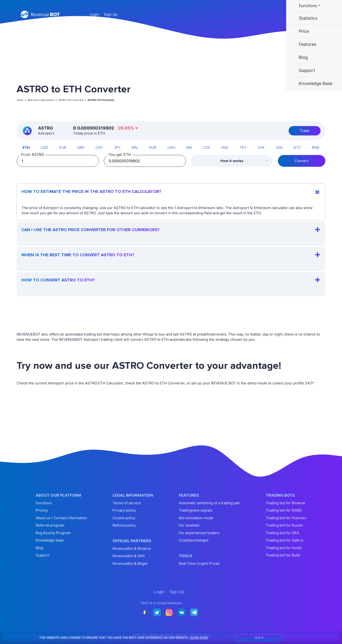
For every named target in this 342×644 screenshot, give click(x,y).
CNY (99, 147)
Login (94, 14)
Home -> (21, 100)
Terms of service (127, 503)
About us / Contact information (61, 518)
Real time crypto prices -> (42, 100)
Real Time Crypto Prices (199, 563)
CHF (261, 147)
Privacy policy (124, 510)
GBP (81, 147)
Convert (302, 161)
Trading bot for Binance (285, 503)
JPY (117, 147)
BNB (316, 147)
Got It (259, 637)
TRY (243, 147)
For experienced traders (199, 533)
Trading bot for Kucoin (284, 525)
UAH (171, 147)
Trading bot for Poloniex (286, 518)
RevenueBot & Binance (132, 548)
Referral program (50, 525)
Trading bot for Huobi (284, 548)
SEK (279, 147)
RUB (153, 147)
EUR (63, 147)
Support (43, 555)
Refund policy (124, 525)
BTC (297, 147)
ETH (26, 147)
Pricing (42, 510)
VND (225, 147)
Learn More (199, 638)
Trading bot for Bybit (283, 555)
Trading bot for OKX (282, 533)
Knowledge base (50, 540)
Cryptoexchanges (194, 540)
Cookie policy (124, 518)
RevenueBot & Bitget (130, 563)
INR (189, 147)
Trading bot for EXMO (284, 510)
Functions (44, 503)
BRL (135, 147)
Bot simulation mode (196, 518)
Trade (305, 131)
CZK (206, 147)
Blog (39, 548)
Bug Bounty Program (53, 533)
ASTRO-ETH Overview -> (72, 100)
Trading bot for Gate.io (285, 540)
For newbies (189, 525)
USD (44, 147)
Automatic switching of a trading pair (209, 503)
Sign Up (111, 14)
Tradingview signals (196, 510)
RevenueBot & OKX (129, 556)
